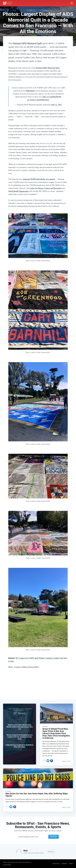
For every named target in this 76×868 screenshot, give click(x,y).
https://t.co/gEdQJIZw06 (52, 97)
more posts (31, 853)
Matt (47, 10)
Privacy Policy (7, 865)
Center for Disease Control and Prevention (46, 188)
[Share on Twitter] (48, 758)
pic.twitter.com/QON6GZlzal (38, 100)
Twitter (71, 864)
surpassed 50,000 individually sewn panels (39, 179)
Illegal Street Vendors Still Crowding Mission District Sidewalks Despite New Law (20, 725)
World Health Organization (19, 191)
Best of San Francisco (25, 862)
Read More (51, 852)
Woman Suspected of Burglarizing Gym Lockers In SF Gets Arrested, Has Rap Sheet (19, 735)
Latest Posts (56, 864)
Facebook (64, 864)
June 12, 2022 (56, 105)
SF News (41, 10)
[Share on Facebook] (52, 758)
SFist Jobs (14, 862)
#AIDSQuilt (30, 91)
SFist (5, 862)
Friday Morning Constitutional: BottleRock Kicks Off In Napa (19, 744)
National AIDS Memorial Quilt (27, 43)
